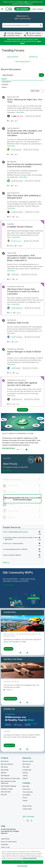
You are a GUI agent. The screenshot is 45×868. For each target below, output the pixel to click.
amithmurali (19, 399)
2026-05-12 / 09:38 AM (33, 116)
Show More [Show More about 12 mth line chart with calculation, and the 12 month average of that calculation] (11, 146)
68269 (10, 246)
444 (9, 373)
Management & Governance (17, 380)
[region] (22, 858)
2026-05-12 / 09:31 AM (31, 150)
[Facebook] (31, 821)
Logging (32, 498)
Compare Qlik (27, 770)
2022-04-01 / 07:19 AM (30, 368)
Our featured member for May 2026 (15, 467)
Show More (23, 410)
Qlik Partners (27, 764)
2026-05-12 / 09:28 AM (33, 181)
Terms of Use (5, 847)
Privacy (25, 798)
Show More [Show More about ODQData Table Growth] (11, 333)
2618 (10, 404)
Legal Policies (5, 839)
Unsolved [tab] (5, 84)
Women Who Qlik (13, 97)
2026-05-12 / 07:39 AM (32, 337)
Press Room (26, 789)
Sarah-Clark (20, 116)
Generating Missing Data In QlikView (16, 549)
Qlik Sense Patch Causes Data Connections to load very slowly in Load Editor (23, 291)
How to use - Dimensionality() (14, 543)
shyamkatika (19, 181)
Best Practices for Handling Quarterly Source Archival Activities (25, 165)
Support (25, 778)
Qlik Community (28, 817)
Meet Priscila (10, 464)
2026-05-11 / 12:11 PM (32, 212)
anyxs (17, 275)
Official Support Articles (23, 62)
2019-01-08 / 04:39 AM (32, 399)
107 (9, 279)
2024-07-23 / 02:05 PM (32, 308)
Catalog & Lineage (7, 789)
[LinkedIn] (28, 821)
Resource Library (28, 761)
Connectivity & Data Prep (16, 287)
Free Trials (26, 767)
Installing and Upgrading (15, 349)
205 (9, 217)
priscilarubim (19, 212)
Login (26, 2)
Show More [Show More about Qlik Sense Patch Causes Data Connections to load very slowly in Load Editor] (16, 304)
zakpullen (18, 150)
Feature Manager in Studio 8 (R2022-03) (24, 353)
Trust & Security (28, 792)
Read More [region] (8, 649)
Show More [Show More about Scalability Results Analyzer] (16, 237)
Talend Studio (12, 253)
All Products (5, 761)
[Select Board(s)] (20, 75)
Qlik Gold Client (6, 792)
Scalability (11, 224)
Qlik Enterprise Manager (8, 786)
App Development (13, 57)
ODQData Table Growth (18, 323)
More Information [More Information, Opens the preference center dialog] (22, 866)
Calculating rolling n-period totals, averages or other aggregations (21, 538)
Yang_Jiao (19, 241)
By (17, 116)
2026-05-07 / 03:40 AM (29, 274)
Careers (25, 800)
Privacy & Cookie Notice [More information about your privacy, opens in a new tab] (30, 858)
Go (42, 75)
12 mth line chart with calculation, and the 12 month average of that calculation (24, 133)
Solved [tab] (4, 87)
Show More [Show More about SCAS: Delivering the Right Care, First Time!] (20, 112)
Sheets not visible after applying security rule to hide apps (22, 384)
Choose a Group (11, 682)
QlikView (4, 773)
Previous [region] (20, 653)
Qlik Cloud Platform (7, 764)
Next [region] (27, 653)
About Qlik (26, 786)
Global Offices (27, 806)
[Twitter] (24, 821)
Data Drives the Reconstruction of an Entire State (22, 635)
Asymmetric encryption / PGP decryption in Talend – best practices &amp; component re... (24, 258)
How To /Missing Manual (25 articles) (16, 532)
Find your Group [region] (10, 699)
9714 (10, 313)
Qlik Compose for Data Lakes (10, 778)
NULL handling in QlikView (13, 555)
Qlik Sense (4, 767)
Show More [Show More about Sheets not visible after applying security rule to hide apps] (11, 396)
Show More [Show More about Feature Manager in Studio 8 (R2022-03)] (11, 364)
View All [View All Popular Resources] (6, 563)
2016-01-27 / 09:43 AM (31, 241)
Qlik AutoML (5, 770)
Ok (22, 862)
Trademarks (5, 844)
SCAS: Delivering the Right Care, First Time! (25, 101)
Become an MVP (8, 585)
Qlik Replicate (33, 57)
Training (25, 776)
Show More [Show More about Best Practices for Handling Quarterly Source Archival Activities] (23, 177)
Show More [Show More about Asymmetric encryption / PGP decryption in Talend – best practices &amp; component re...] (11, 271)
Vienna (7, 731)
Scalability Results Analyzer (20, 227)
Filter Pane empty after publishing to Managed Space (24, 197)
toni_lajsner (19, 337)
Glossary (25, 773)
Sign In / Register (38, 9)
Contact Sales (27, 809)
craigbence (19, 308)
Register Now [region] (9, 745)
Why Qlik (4, 795)
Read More (7, 470)
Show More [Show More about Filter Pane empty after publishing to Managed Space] (11, 208)
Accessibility (26, 795)
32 (9, 342)
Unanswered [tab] (6, 82)
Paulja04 (18, 368)
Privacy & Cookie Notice (9, 842)
